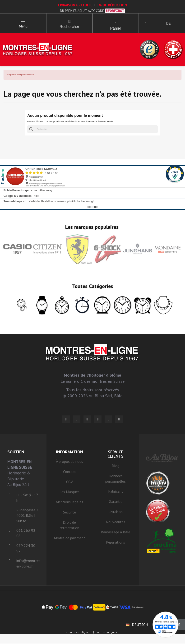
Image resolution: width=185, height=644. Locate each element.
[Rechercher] (92, 130)
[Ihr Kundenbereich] (146, 23)
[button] (69, 21)
